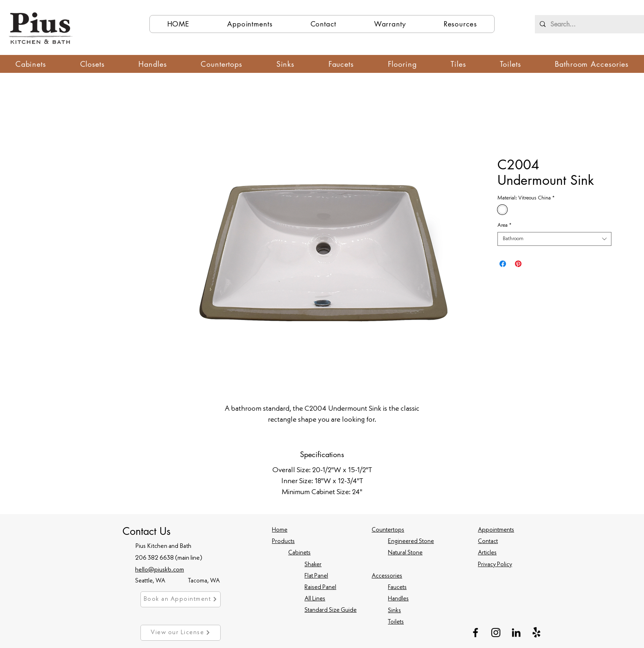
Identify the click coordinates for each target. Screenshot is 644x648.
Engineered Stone (411, 542)
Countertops (388, 530)
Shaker (313, 565)
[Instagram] (496, 633)
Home (280, 530)
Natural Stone (405, 553)
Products (283, 542)
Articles (487, 553)
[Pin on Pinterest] (518, 264)
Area (504, 225)
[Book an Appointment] (181, 599)
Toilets (396, 622)
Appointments (496, 530)
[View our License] (181, 633)
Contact (488, 542)
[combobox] (554, 239)
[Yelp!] (537, 633)
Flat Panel (316, 576)
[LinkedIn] (516, 633)
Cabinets (299, 553)
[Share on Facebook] (503, 264)
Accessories (387, 576)
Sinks (394, 611)
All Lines (315, 599)
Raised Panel (320, 588)
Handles (398, 599)
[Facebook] (475, 633)
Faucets (397, 588)
